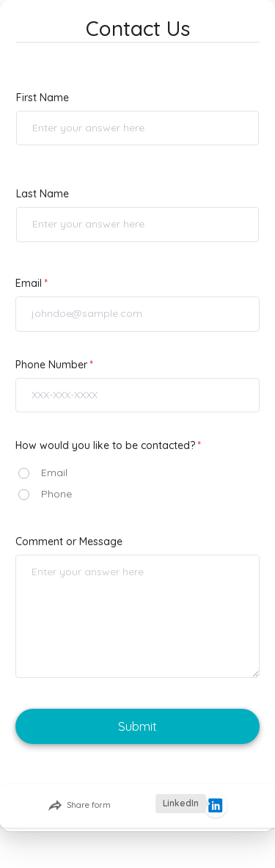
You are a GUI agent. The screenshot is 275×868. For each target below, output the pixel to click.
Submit (137, 726)
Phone (56, 494)
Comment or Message (69, 541)
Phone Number (51, 365)
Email (29, 283)
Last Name (43, 194)
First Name (43, 98)
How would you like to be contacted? (105, 445)
